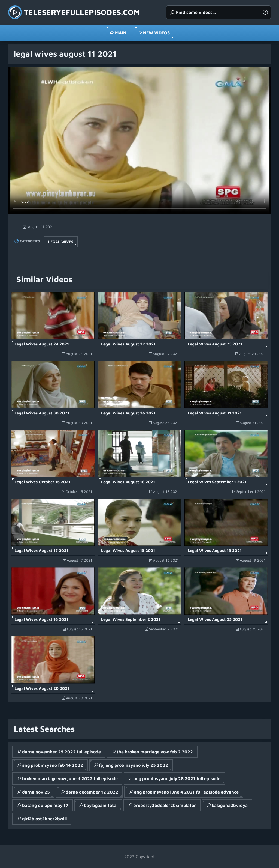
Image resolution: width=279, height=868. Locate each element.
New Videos (156, 33)
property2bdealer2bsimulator (165, 805)
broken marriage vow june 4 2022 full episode (70, 778)
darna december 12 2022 (92, 792)
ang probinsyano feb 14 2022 (53, 765)
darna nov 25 (36, 792)
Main (121, 33)
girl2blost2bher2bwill (44, 819)
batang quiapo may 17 (45, 805)
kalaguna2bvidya (230, 805)
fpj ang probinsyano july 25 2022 (134, 765)
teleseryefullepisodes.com (82, 12)
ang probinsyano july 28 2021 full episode (177, 778)
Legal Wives (61, 242)
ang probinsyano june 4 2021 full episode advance (186, 792)
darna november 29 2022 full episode (61, 752)
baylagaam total (101, 805)
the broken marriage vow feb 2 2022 (155, 752)
